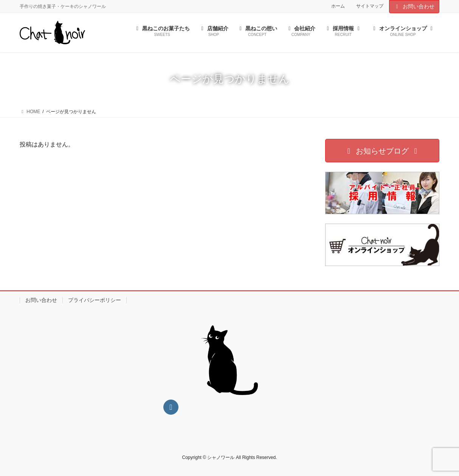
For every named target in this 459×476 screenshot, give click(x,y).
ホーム (338, 6)
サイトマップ (370, 6)
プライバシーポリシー (95, 300)
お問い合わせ (414, 6)
